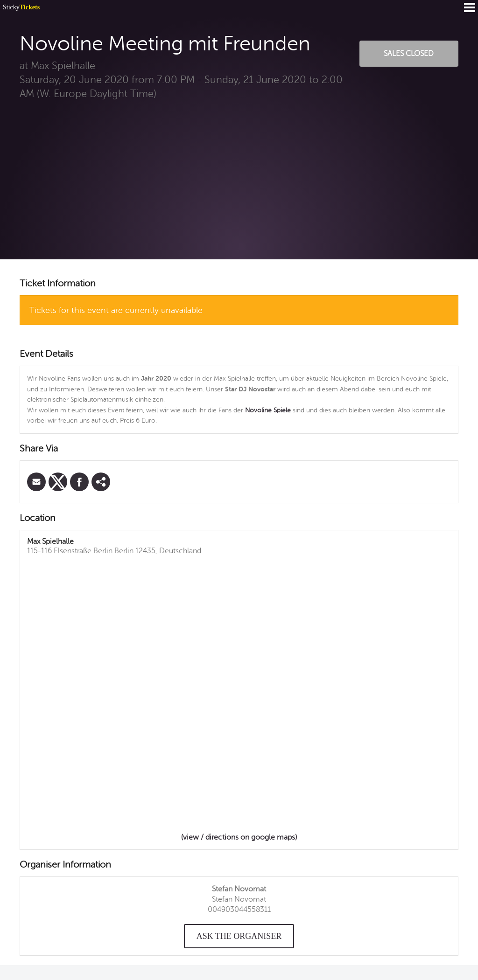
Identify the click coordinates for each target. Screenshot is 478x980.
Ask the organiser (239, 936)
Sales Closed (409, 54)
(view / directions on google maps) (239, 837)
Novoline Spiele (268, 410)
